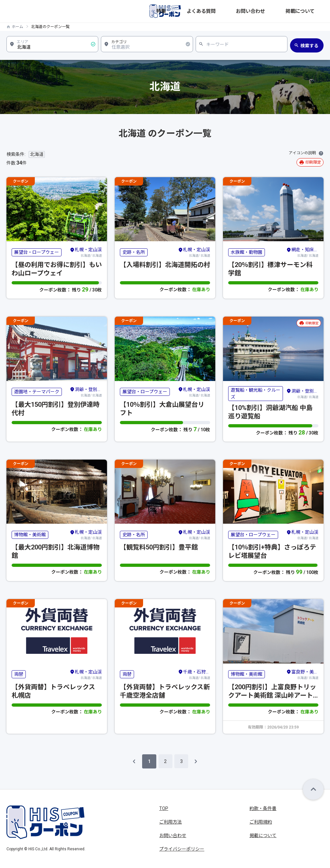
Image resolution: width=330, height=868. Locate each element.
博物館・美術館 (30, 535)
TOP (164, 808)
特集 (215, 11)
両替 (19, 674)
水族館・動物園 (247, 252)
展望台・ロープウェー (37, 252)
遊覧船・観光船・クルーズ (256, 393)
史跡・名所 (134, 252)
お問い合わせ (275, 11)
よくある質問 (240, 11)
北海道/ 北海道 (86, 252)
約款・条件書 (263, 808)
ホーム (17, 27)
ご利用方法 (170, 822)
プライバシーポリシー (182, 849)
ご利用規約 (261, 822)
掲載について (310, 11)
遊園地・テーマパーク (37, 392)
